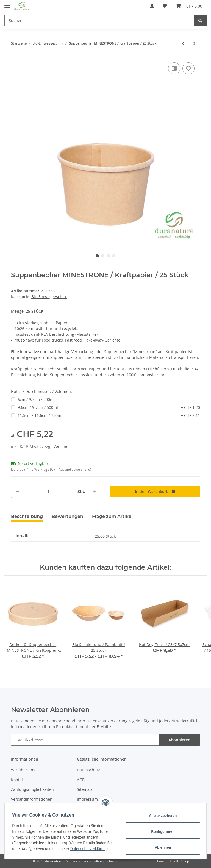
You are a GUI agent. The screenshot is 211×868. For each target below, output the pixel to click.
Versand (61, 446)
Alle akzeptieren (161, 816)
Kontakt (18, 780)
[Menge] (48, 492)
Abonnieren (179, 740)
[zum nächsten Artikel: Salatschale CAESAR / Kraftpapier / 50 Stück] (194, 43)
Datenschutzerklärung (107, 721)
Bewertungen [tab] (67, 516)
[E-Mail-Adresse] (85, 740)
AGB (81, 780)
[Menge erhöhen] (95, 492)
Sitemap (84, 789)
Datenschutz (88, 770)
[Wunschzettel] (165, 6)
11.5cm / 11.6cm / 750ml (109, 415)
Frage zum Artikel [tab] (112, 516)
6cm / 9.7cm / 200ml (36, 399)
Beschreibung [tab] (27, 516)
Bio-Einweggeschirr (49, 297)
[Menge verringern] (17, 492)
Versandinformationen (32, 799)
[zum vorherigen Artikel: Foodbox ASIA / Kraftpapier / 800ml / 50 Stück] (183, 43)
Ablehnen (161, 847)
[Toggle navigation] (7, 3)
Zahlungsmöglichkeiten (32, 789)
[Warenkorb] (189, 6)
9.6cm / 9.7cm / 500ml (109, 407)
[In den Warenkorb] (155, 491)
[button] (152, 6)
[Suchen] (99, 20)
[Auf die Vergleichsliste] (174, 68)
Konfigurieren (161, 831)
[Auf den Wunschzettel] (188, 68)
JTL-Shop (182, 861)
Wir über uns (23, 770)
